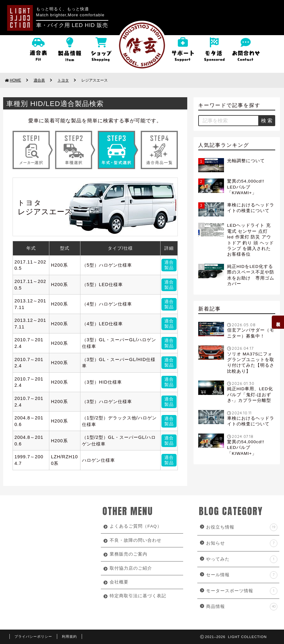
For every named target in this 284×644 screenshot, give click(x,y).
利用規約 (69, 636)
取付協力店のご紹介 (131, 568)
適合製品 (169, 265)
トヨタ (63, 80)
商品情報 (242, 607)
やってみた (242, 559)
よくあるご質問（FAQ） (136, 526)
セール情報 (242, 575)
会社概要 (119, 582)
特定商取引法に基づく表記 (138, 596)
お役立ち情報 (242, 527)
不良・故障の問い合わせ (136, 540)
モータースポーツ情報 (242, 591)
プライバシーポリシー (33, 636)
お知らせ (242, 543)
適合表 (39, 80)
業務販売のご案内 (128, 554)
